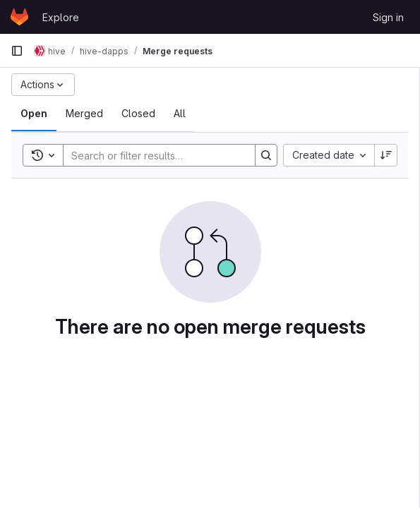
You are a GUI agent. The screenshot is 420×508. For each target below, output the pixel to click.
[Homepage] (19, 17)
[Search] (156, 155)
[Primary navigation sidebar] (17, 51)
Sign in (388, 17)
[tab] (34, 114)
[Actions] (43, 85)
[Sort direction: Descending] (386, 155)
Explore (61, 17)
